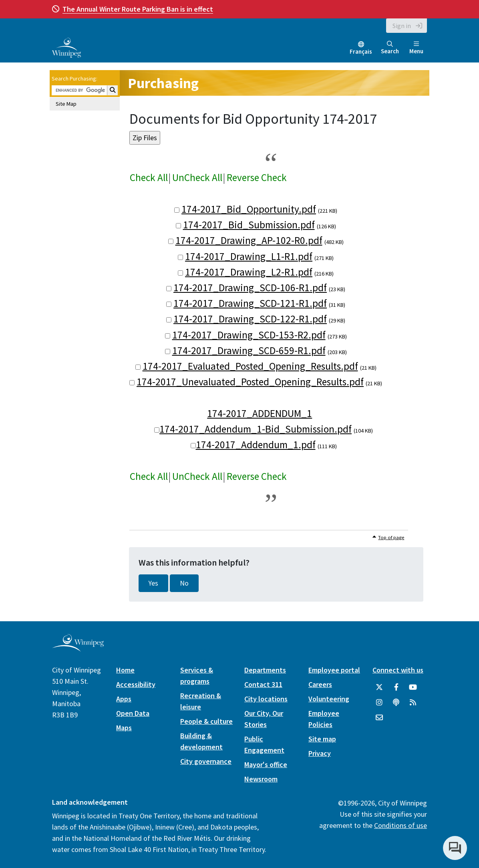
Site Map (66, 104)
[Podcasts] (396, 703)
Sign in (402, 26)
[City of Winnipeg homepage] (78, 649)
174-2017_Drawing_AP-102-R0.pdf (249, 240)
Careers (320, 684)
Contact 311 (263, 684)
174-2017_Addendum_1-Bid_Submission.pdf (256, 429)
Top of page (391, 537)
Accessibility (136, 684)
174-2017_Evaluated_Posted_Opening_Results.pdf (250, 366)
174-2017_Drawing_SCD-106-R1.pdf (250, 288)
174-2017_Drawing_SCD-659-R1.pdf (249, 350)
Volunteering (329, 699)
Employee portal (334, 670)
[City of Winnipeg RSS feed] (413, 703)
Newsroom (261, 779)
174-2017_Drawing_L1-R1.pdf (249, 256)
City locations (266, 699)
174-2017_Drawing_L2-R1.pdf (249, 272)
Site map (322, 739)
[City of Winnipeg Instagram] (379, 703)
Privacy (320, 753)
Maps (124, 728)
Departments (265, 670)
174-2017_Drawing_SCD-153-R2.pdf (249, 335)
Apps (124, 699)
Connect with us (398, 670)
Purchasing (163, 83)
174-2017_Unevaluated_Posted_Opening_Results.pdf (250, 382)
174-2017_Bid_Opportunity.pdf (249, 209)
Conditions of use (401, 825)
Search (390, 48)
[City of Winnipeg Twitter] (379, 687)
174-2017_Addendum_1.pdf (256, 445)
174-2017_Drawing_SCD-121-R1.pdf (250, 303)
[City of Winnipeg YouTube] (413, 687)
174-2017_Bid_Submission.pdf (249, 225)
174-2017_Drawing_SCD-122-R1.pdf (250, 319)
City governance (206, 761)
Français (361, 51)
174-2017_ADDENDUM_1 (260, 413)
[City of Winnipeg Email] (379, 718)
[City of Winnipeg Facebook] (396, 687)
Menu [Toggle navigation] (416, 48)
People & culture (206, 721)
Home (125, 670)
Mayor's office (266, 764)
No (184, 583)
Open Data (133, 713)
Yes (153, 583)
